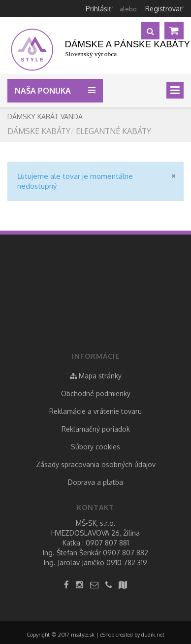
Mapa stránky (96, 376)
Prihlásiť (98, 9)
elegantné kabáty (113, 131)
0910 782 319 (127, 562)
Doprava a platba (95, 482)
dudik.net (153, 635)
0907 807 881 (107, 543)
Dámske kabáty (39, 131)
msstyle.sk (83, 635)
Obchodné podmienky (96, 393)
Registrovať (164, 9)
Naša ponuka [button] (45, 91)
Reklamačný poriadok (96, 429)
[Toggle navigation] (175, 90)
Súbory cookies (95, 447)
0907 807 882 (126, 553)
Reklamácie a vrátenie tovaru (95, 411)
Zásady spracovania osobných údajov (96, 464)
